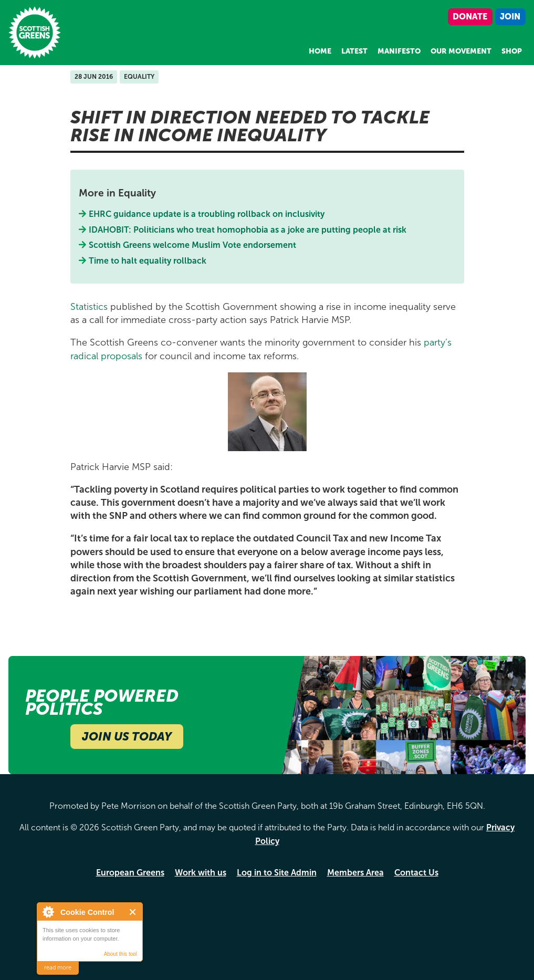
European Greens (130, 873)
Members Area (355, 873)
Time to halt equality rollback (148, 261)
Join (510, 17)
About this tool (121, 954)
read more (58, 968)
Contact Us (416, 873)
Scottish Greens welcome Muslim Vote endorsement (194, 245)
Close (133, 912)
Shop (512, 51)
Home (320, 51)
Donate (470, 17)
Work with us (201, 873)
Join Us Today (127, 737)
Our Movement (461, 51)
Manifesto (399, 51)
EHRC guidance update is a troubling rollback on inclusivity (208, 214)
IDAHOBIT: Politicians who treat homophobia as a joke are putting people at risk (248, 230)
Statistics (89, 307)
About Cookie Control (48, 912)
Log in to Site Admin (277, 873)
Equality (139, 77)
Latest (354, 51)
